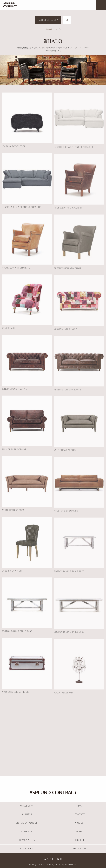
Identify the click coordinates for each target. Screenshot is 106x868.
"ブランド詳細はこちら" (53, 51)
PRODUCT (80, 823)
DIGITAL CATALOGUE (27, 823)
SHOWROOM (80, 849)
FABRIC (80, 831)
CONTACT (80, 814)
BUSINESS (27, 814)
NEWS (80, 806)
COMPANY (27, 831)
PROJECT (80, 840)
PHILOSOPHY (27, 806)
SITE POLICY (26, 849)
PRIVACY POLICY (27, 840)
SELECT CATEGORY (48, 20)
